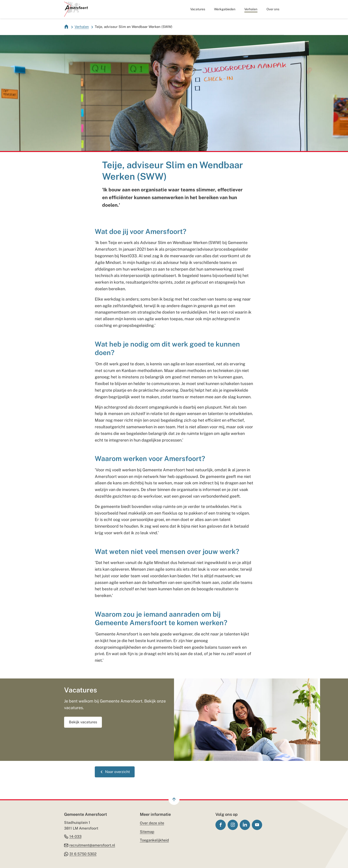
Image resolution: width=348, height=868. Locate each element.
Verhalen (82, 27)
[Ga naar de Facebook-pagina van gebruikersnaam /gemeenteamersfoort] (221, 825)
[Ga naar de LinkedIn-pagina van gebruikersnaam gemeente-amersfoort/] (245, 825)
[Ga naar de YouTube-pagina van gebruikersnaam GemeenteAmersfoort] (257, 825)
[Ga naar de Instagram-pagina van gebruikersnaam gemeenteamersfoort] (233, 825)
